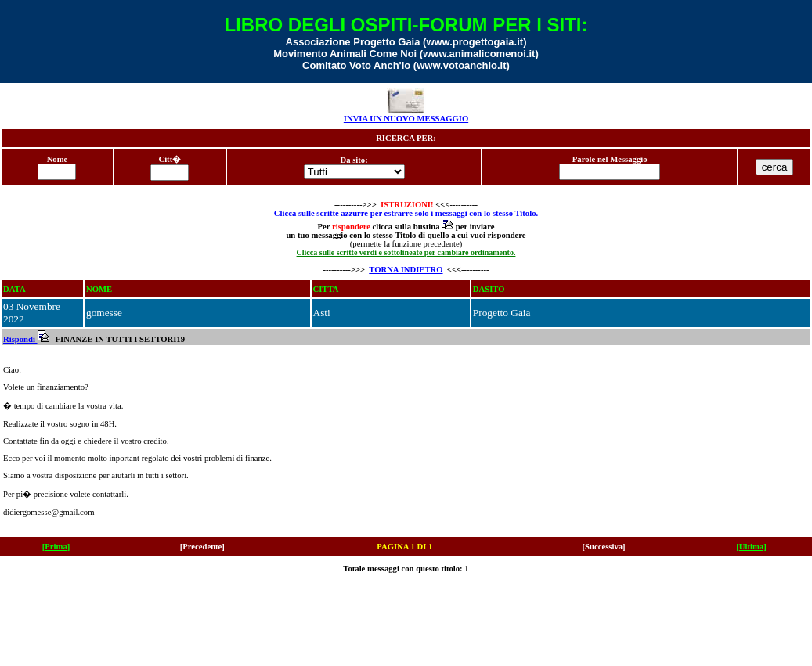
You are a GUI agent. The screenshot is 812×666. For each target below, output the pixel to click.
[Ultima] (751, 547)
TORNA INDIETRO (406, 270)
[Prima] (56, 547)
